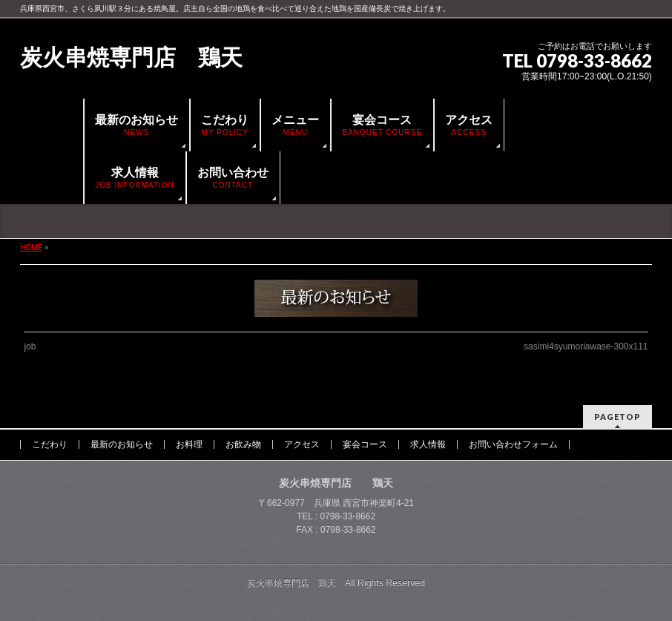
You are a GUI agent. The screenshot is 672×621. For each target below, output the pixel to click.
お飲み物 (243, 444)
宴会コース (365, 444)
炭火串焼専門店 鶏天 (131, 57)
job (30, 346)
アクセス (302, 444)
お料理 (189, 444)
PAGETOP (617, 417)
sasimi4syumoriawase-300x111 (586, 346)
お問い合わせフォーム (513, 444)
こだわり (50, 444)
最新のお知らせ (122, 444)
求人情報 (428, 444)
